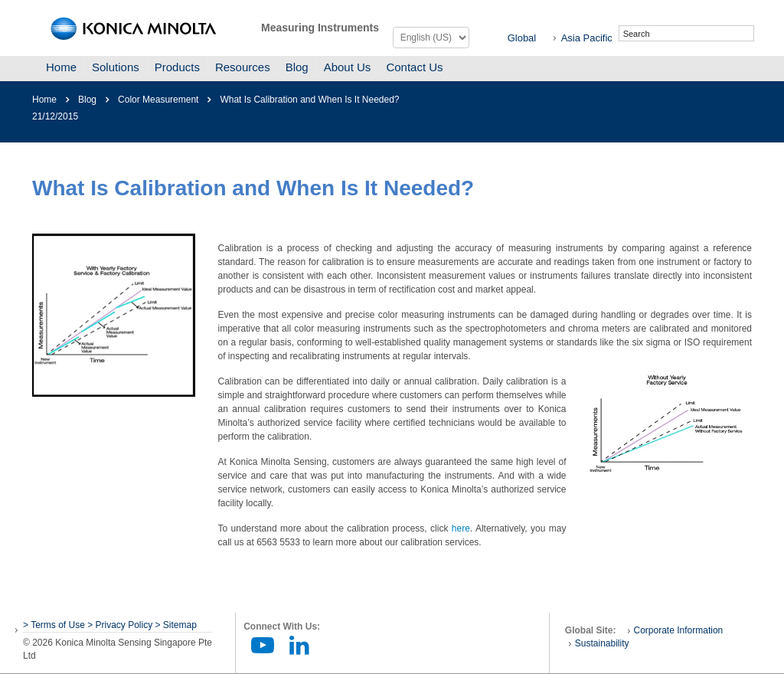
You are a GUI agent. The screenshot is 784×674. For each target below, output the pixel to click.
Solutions (116, 67)
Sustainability (602, 643)
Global (522, 38)
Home (61, 67)
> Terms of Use (55, 625)
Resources (243, 67)
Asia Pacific (587, 38)
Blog (297, 67)
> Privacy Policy (120, 625)
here (461, 528)
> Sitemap (176, 625)
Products (177, 67)
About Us (348, 67)
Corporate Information (679, 630)
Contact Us (414, 67)
